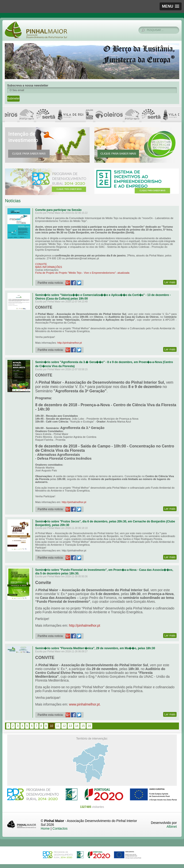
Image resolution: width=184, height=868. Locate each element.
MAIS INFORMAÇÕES (49, 267)
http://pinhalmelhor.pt (69, 343)
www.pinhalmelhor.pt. (85, 704)
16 (89, 726)
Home (45, 828)
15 (83, 726)
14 (77, 726)
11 (58, 726)
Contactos (60, 828)
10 (51, 726)
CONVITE (41, 264)
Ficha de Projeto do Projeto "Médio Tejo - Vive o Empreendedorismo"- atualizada (82, 273)
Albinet (172, 827)
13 (70, 726)
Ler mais (170, 282)
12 (64, 726)
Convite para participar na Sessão (58, 210)
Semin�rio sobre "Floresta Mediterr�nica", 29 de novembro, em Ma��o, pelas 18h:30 (95, 648)
